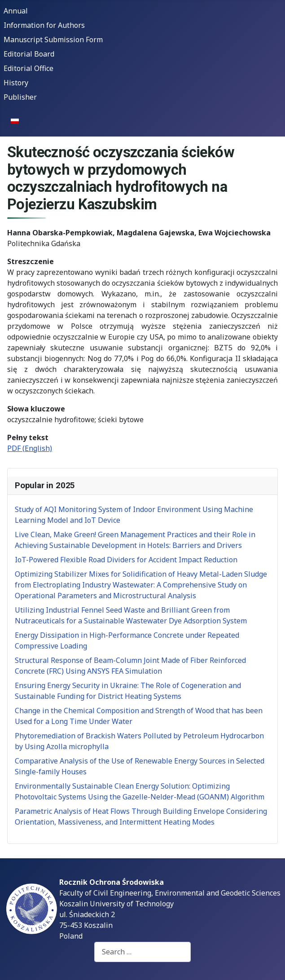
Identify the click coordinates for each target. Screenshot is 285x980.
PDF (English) (30, 448)
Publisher (20, 97)
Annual (16, 11)
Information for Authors (44, 25)
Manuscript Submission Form (53, 40)
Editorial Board (29, 54)
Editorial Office (28, 68)
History (16, 83)
